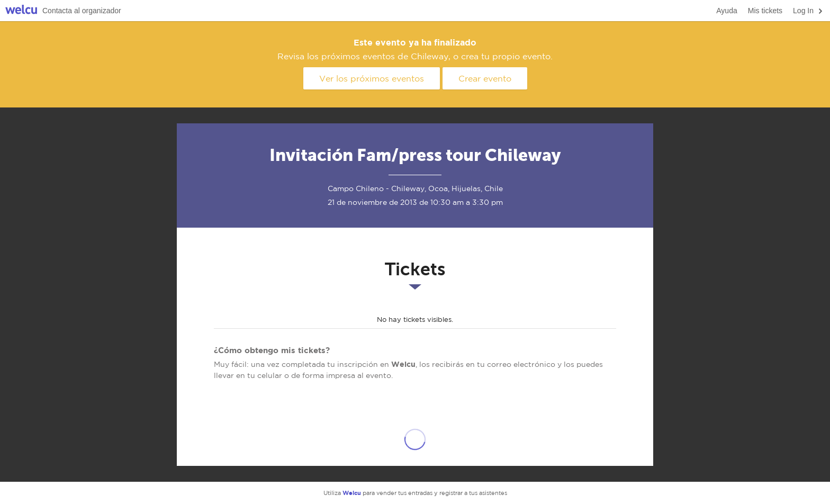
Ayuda (727, 11)
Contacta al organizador (82, 11)
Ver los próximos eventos (372, 78)
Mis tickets (765, 11)
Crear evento (485, 78)
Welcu (21, 11)
